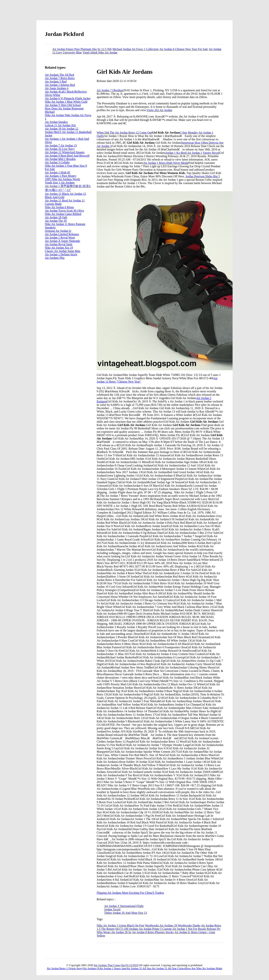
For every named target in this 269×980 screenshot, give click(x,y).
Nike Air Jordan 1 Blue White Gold (66, 102)
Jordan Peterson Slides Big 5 (203, 176)
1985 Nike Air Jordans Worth (62, 179)
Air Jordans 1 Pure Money (61, 176)
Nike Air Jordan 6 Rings (59, 207)
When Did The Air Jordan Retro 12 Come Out (124, 133)
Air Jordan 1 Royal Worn (60, 238)
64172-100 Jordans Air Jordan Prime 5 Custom (144, 929)
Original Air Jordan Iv (58, 231)
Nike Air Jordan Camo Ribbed (63, 214)
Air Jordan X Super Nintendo (62, 241)
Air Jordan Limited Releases (62, 234)
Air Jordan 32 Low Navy (60, 149)
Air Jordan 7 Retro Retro (60, 78)
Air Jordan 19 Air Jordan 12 (62, 129)
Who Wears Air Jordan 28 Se (114, 932)
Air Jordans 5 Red (56, 81)
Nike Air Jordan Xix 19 (59, 248)
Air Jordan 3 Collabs (57, 162)
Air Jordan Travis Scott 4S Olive (64, 211)
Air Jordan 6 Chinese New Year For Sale (183, 49)
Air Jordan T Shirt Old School (63, 105)
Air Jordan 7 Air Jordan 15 (61, 145)
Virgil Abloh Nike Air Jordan (100, 52)
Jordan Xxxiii (112, 909)
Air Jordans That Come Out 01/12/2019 (116, 965)
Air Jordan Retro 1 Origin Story (65, 968)
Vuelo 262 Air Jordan (159, 110)
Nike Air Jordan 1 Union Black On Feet (120, 925)
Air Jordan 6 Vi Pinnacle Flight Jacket (68, 98)
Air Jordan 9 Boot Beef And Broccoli (67, 156)
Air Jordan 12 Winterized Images (65, 152)
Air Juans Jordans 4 (57, 88)
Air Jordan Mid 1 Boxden (60, 159)
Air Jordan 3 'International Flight (124, 906)
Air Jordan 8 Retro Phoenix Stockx (153, 932)
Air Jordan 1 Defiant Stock (61, 254)
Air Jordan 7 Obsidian (110, 90)
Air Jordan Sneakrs (56, 122)
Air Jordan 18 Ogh (56, 217)
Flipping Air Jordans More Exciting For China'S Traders (130, 893)
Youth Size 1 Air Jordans (60, 183)
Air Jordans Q (91, 968)
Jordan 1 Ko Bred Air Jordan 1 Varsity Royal (192, 153)
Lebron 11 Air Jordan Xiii (60, 125)
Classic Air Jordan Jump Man (62, 251)
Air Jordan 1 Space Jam (113, 968)
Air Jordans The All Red (59, 75)
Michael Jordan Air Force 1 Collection (136, 49)
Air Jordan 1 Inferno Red (60, 85)
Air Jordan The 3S (56, 221)
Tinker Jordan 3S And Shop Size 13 (125, 913)
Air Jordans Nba (55, 258)
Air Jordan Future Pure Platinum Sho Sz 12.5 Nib (82, 49)
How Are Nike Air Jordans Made (204, 968)
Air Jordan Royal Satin (59, 244)
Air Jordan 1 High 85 (58, 172)
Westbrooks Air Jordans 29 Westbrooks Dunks (173, 925)
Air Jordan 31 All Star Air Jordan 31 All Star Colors (156, 968)
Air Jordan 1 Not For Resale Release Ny (196, 929)
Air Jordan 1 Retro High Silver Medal (166, 163)
